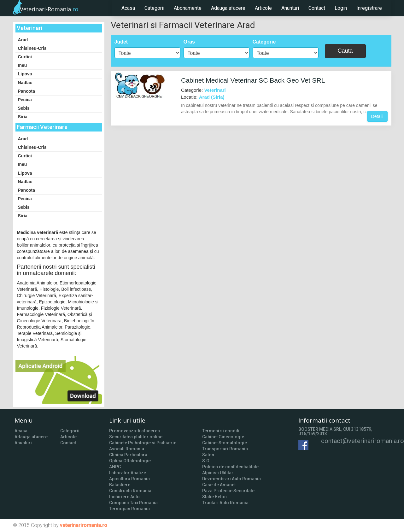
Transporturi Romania (225, 449)
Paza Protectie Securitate (228, 491)
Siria (23, 117)
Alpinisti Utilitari (218, 473)
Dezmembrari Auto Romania (231, 479)
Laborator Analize (128, 473)
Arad (23, 40)
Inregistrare (369, 8)
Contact (317, 8)
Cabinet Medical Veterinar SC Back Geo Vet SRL (253, 80)
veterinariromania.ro (84, 525)
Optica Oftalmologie (130, 461)
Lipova (25, 74)
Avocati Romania (127, 449)
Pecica (25, 100)
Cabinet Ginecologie (223, 437)
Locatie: (203, 97)
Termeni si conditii (221, 431)
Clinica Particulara (128, 455)
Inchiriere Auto (124, 497)
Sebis (24, 108)
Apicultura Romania (129, 479)
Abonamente (188, 8)
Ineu (23, 65)
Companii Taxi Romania (133, 503)
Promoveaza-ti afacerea (135, 431)
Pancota (26, 91)
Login (341, 8)
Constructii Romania (130, 491)
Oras (189, 42)
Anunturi (290, 8)
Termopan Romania (129, 509)
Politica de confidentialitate (230, 467)
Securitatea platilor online (136, 437)
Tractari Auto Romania (225, 503)
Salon (208, 455)
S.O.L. (208, 461)
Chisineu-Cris (32, 48)
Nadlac (25, 83)
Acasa (128, 8)
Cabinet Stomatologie (225, 443)
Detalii (377, 116)
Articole (263, 8)
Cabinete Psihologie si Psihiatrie (143, 443)
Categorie (264, 42)
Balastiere (120, 485)
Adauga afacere (228, 8)
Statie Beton (214, 497)
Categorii (154, 8)
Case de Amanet (219, 485)
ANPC (115, 467)
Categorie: (203, 90)
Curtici (25, 57)
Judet (121, 42)
